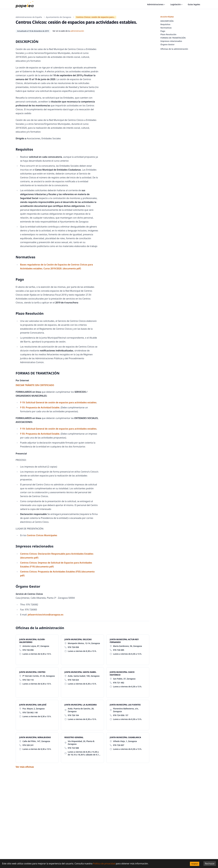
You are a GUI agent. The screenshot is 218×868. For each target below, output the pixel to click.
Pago (163, 31)
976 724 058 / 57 (121, 715)
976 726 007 (119, 745)
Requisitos (165, 24)
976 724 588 (73, 748)
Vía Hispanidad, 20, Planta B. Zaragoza (81, 743)
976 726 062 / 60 (30, 712)
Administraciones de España (29, 17)
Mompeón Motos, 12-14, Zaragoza (84, 643)
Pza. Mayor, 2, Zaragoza (34, 709)
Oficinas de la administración (174, 49)
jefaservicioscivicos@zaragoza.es (46, 615)
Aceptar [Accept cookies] (195, 864)
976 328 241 (28, 745)
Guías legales (194, 4)
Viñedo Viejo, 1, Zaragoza (125, 741)
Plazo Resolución (168, 34)
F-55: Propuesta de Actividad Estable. (40, 407)
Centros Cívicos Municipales (42, 535)
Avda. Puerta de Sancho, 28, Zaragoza (81, 710)
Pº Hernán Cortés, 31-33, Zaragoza (39, 676)
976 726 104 (73, 715)
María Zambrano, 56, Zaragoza (128, 646)
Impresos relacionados (171, 41)
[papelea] (26, 4)
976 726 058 (73, 647)
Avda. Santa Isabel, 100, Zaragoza (84, 676)
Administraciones (156, 4)
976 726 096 (28, 650)
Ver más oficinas (25, 767)
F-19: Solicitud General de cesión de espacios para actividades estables (58, 402)
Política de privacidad (104, 864)
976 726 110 (28, 680)
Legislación (177, 4)
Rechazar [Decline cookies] (210, 864)
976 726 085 (119, 650)
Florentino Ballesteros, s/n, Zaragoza (126, 710)
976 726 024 (73, 680)
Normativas (166, 28)
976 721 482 (119, 683)
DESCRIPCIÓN (167, 21)
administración (77, 31)
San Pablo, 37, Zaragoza (124, 679)
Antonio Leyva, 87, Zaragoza (36, 646)
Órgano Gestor (167, 44)
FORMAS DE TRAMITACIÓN (173, 38)
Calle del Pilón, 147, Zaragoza (36, 741)
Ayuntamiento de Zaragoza (58, 17)
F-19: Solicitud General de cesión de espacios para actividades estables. (59, 429)
